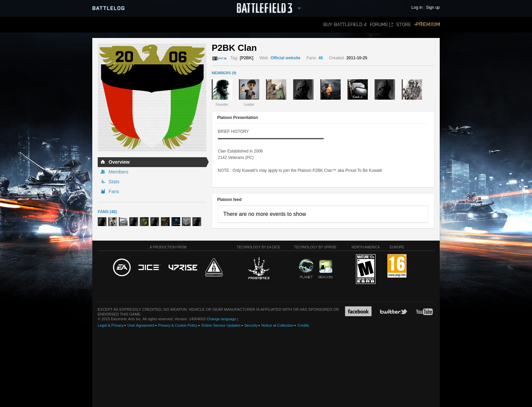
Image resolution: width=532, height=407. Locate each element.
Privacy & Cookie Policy (178, 325)
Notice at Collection (277, 325)
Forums (381, 25)
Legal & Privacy (111, 325)
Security (251, 325)
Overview (119, 162)
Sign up (433, 8)
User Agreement (141, 325)
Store (404, 25)
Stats (114, 182)
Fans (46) (107, 212)
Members (118, 172)
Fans (114, 191)
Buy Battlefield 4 (345, 25)
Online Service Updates (221, 325)
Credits (303, 325)
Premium (427, 25)
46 (321, 58)
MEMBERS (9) (224, 73)
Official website (286, 58)
